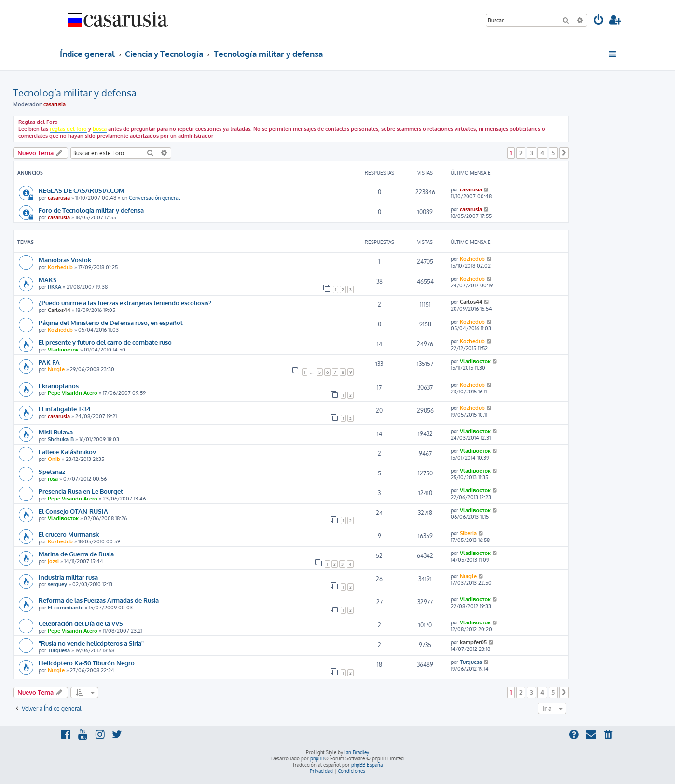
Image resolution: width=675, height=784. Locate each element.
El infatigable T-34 (65, 409)
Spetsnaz (52, 471)
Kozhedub (60, 267)
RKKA (55, 287)
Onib (54, 459)
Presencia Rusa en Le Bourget (81, 491)
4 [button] (542, 153)
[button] (564, 153)
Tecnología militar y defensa (75, 93)
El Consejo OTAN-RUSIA (73, 511)
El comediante (66, 608)
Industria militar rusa (68, 577)
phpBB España (367, 765)
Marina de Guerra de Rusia (76, 554)
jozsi (53, 561)
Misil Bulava (56, 432)
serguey (57, 584)
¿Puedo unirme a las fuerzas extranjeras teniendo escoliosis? (125, 303)
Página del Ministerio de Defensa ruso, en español (110, 322)
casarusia (55, 104)
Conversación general (154, 198)
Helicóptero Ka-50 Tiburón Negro (87, 663)
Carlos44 (59, 310)
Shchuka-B (61, 439)
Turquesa (59, 650)
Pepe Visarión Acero (73, 393)
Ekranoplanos (59, 385)
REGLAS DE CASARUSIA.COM (82, 190)
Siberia (468, 533)
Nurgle (56, 369)
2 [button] (521, 153)
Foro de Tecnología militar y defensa (91, 210)
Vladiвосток (63, 350)
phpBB (317, 758)
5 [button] (553, 153)
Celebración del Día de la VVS (81, 623)
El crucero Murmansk (69, 534)
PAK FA (49, 362)
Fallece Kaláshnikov (67, 452)
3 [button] (531, 153)
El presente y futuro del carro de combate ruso (105, 342)
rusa (53, 479)
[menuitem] (599, 21)
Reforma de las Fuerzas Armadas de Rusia (99, 600)
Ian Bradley (357, 752)
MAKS (48, 279)
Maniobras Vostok (65, 260)
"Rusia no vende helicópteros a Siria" (91, 643)
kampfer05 (473, 642)
